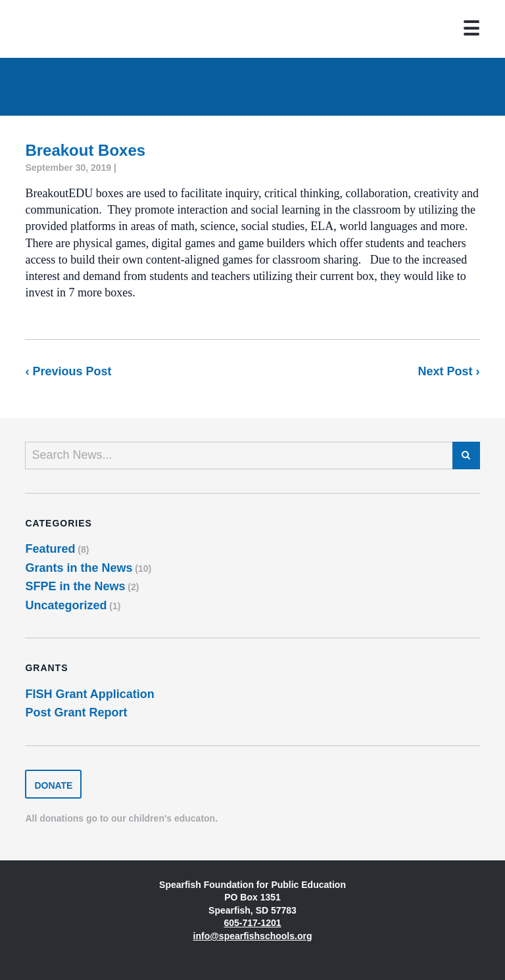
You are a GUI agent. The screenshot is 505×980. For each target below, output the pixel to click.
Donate (53, 785)
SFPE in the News (75, 586)
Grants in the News (79, 568)
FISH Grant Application (89, 694)
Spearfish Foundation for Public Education (68, 29)
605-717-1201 (252, 923)
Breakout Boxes (85, 150)
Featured (50, 549)
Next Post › (449, 371)
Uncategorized (66, 605)
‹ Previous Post (68, 371)
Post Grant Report (76, 712)
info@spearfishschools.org (253, 936)
